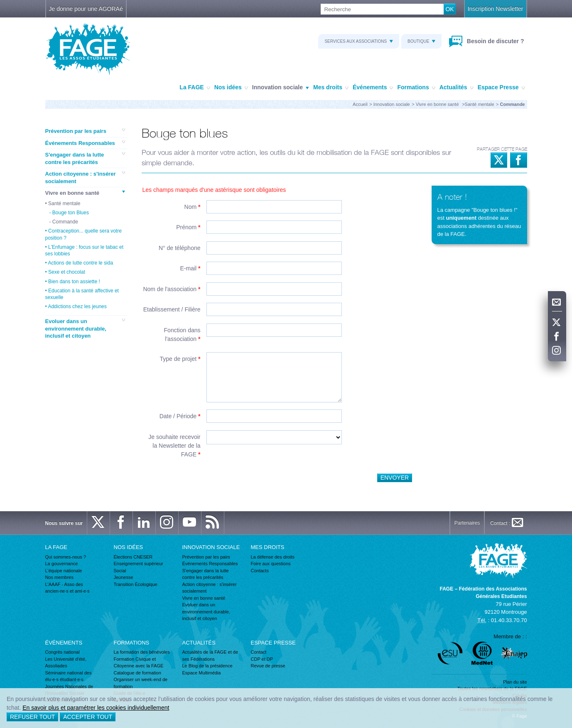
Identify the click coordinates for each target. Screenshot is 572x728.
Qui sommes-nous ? (66, 557)
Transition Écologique (136, 584)
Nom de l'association (172, 289)
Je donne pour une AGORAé (86, 9)
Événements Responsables (85, 143)
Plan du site (515, 682)
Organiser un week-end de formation (141, 683)
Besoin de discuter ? (495, 41)
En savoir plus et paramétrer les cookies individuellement (96, 708)
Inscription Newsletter (496, 9)
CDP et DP (262, 659)
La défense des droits (273, 557)
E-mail (190, 268)
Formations (416, 88)
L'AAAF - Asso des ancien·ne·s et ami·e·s (68, 588)
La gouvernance (62, 564)
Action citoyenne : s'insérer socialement (85, 177)
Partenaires (467, 523)
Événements (373, 88)
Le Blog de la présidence (207, 666)
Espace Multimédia (202, 673)
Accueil (360, 104)
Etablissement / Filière (172, 309)
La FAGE (195, 88)
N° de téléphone (180, 248)
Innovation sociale (281, 88)
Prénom (188, 227)
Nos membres (59, 577)
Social (120, 571)
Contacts (260, 571)
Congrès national (63, 652)
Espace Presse (501, 88)
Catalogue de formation (137, 673)
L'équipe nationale (64, 571)
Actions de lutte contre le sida (80, 263)
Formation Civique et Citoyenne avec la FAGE (139, 663)
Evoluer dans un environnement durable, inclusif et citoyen (85, 328)
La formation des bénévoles (142, 652)
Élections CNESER (133, 557)
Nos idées (231, 88)
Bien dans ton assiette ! (74, 282)
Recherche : (0, 4)
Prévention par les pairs (85, 131)
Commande (65, 222)
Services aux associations (359, 41)
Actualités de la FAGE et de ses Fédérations (210, 656)
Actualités (457, 88)
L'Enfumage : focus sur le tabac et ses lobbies (85, 250)
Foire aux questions (271, 564)
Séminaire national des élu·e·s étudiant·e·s (69, 676)
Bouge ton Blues (71, 213)
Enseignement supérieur (139, 564)
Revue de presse (268, 666)
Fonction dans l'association (182, 335)
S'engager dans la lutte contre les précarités (85, 158)
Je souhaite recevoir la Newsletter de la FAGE (174, 446)
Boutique (421, 41)
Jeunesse (124, 577)
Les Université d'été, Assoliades (66, 663)
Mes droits (331, 88)
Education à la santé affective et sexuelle (82, 294)
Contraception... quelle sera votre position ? (83, 234)
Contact (259, 652)
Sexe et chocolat (67, 272)
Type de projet (180, 359)
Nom (193, 207)
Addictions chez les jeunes (77, 306)
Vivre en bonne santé (438, 104)
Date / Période (180, 416)
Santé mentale (480, 104)
